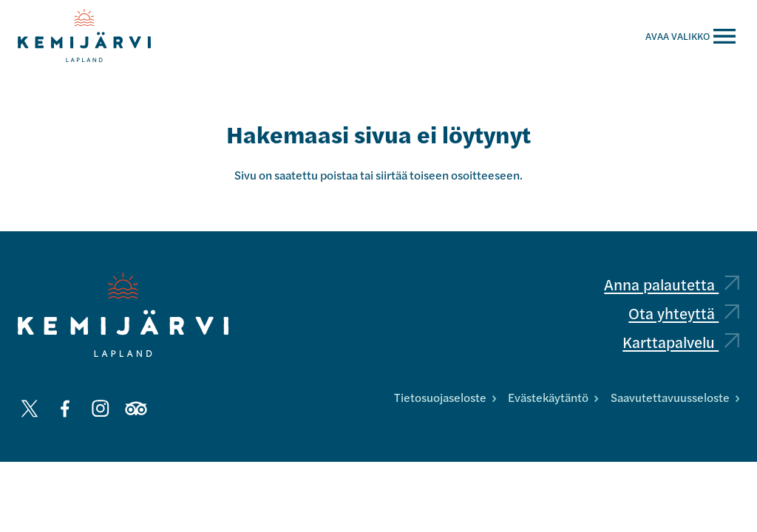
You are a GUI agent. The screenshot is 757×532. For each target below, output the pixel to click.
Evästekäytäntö (553, 397)
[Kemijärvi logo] (123, 315)
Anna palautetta (672, 284)
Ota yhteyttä (684, 313)
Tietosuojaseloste (445, 397)
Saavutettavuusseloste (675, 397)
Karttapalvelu (681, 342)
